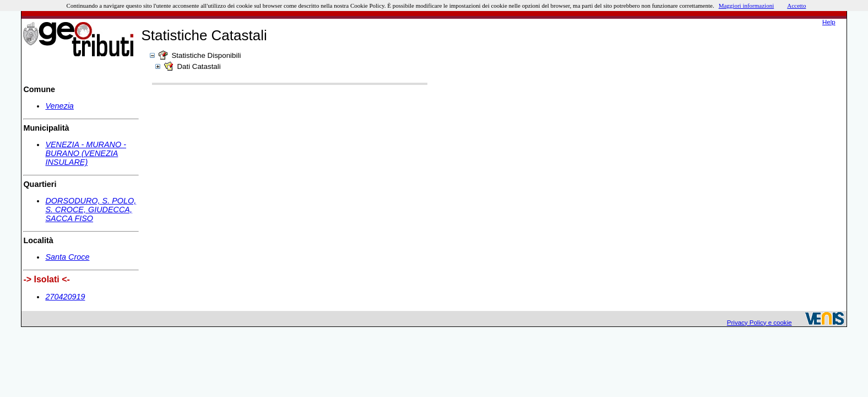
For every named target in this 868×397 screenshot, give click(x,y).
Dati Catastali (199, 66)
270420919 (65, 297)
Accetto (796, 6)
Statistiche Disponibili (206, 55)
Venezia (59, 106)
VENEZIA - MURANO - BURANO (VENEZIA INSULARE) (86, 153)
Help (829, 22)
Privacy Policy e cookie (759, 323)
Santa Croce (67, 257)
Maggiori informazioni (747, 6)
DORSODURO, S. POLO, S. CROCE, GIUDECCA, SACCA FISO (91, 210)
